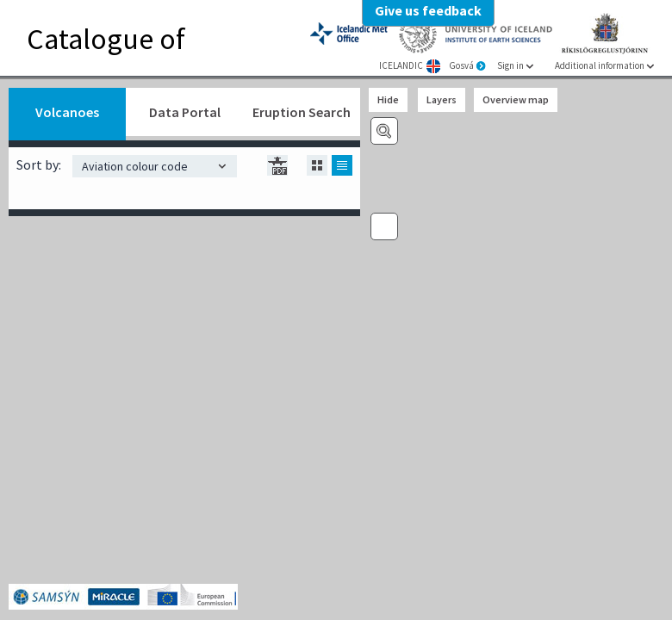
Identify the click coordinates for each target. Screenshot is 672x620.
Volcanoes (67, 112)
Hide (388, 99)
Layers (442, 99)
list (342, 165)
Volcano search (384, 131)
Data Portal (185, 112)
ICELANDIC (401, 65)
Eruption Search (302, 112)
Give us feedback (428, 10)
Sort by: (39, 164)
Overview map (516, 99)
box (284, 170)
